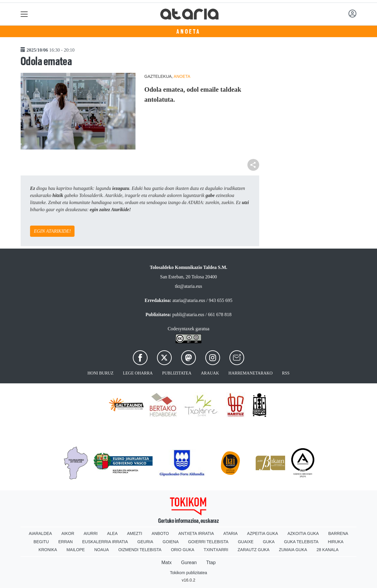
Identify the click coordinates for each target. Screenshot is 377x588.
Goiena (171, 542)
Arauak (210, 373)
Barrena (338, 533)
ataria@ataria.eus (189, 300)
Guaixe (246, 542)
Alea (112, 533)
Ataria (230, 533)
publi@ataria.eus (188, 314)
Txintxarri (216, 550)
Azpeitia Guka (263, 533)
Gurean (189, 562)
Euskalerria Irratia (105, 542)
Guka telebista (301, 542)
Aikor (68, 533)
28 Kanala (328, 550)
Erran (66, 542)
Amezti (134, 533)
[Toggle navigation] (24, 14)
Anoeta (188, 32)
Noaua (102, 550)
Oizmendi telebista (140, 550)
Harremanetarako (251, 373)
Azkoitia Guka (303, 533)
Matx (167, 562)
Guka (269, 542)
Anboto (160, 533)
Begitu (41, 542)
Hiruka (336, 542)
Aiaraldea (40, 533)
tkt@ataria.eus (188, 286)
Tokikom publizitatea (188, 573)
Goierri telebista (208, 542)
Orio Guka (182, 550)
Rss (286, 373)
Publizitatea (177, 373)
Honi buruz (100, 373)
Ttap (211, 562)
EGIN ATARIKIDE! (52, 231)
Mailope (76, 550)
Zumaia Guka (293, 550)
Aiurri (91, 533)
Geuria (145, 542)
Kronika (48, 550)
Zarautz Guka (254, 550)
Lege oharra (138, 373)
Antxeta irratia (196, 533)
